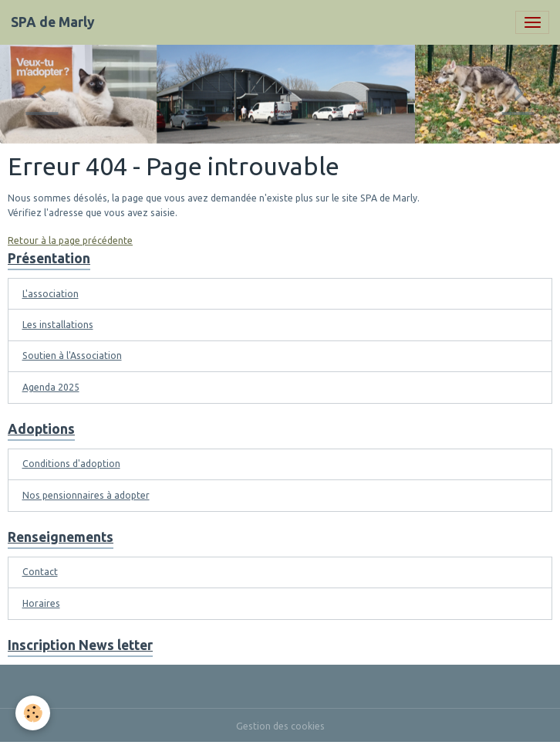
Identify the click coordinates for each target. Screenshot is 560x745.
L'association (51, 294)
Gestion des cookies (280, 726)
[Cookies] (33, 713)
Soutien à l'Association (72, 356)
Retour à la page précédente (70, 240)
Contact (40, 572)
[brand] (53, 22)
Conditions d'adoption (71, 464)
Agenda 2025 (51, 387)
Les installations (58, 325)
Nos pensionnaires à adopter (86, 495)
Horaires (41, 603)
